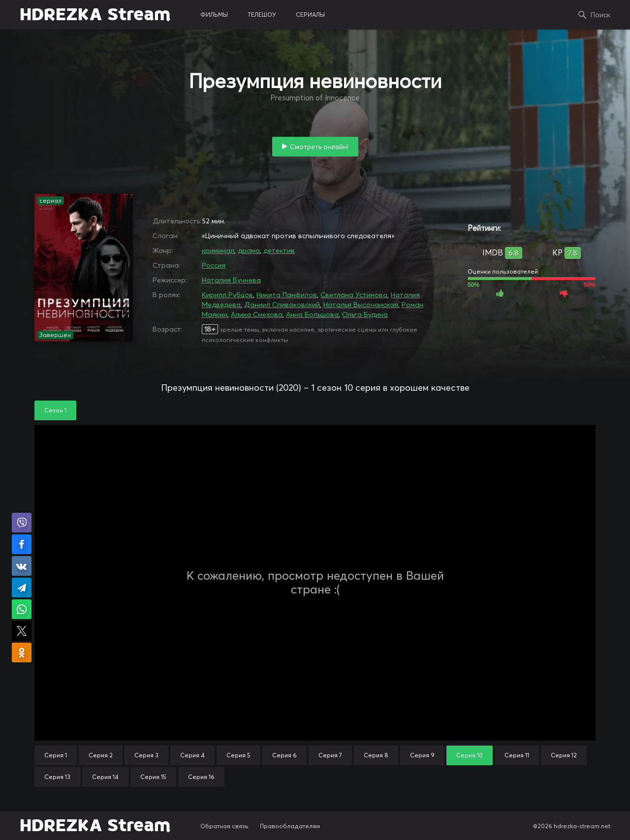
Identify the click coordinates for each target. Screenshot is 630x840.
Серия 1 (56, 755)
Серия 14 (105, 777)
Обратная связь (224, 826)
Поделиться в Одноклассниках (22, 653)
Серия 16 (201, 777)
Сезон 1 (55, 410)
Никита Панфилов (287, 295)
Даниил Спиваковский (282, 305)
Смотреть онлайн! (319, 147)
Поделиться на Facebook (22, 544)
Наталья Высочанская (361, 305)
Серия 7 (330, 755)
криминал (218, 250)
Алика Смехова (257, 314)
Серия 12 (564, 755)
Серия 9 (422, 755)
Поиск (600, 15)
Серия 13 (57, 777)
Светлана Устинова (354, 295)
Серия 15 (153, 777)
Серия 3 (146, 755)
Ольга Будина (365, 314)
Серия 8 (376, 755)
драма (249, 250)
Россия (214, 265)
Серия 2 (101, 755)
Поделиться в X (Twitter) (22, 631)
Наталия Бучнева (231, 280)
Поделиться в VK (22, 566)
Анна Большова (312, 314)
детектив (279, 250)
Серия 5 (238, 755)
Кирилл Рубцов (227, 295)
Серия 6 (284, 755)
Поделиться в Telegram (22, 588)
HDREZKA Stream (95, 15)
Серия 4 (192, 755)
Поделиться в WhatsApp (22, 609)
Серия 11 (517, 755)
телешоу (262, 15)
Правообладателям (290, 826)
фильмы (214, 15)
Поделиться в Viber (22, 523)
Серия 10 (470, 755)
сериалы (310, 15)
